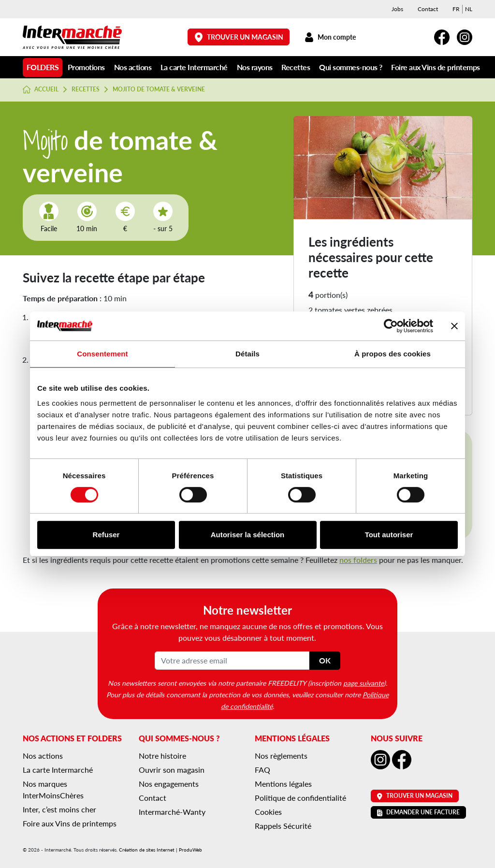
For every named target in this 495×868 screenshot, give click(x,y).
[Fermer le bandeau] (454, 326)
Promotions (86, 67)
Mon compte (330, 37)
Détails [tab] (247, 354)
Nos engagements (169, 784)
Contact (428, 9)
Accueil (41, 89)
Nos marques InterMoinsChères (53, 789)
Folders (43, 67)
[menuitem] (456, 9)
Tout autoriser (389, 535)
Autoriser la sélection (248, 535)
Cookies (268, 812)
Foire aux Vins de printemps (436, 67)
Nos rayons (255, 67)
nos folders (358, 560)
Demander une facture (418, 812)
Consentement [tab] (102, 354)
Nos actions (133, 67)
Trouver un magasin (239, 37)
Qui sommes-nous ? (351, 67)
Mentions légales (283, 784)
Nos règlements (281, 756)
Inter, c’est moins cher (59, 809)
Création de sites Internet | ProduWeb (160, 850)
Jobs (397, 9)
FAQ (262, 770)
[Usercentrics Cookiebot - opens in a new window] (391, 326)
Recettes (296, 67)
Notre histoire (162, 756)
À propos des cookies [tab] (393, 354)
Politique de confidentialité (300, 798)
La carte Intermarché (194, 67)
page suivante (364, 683)
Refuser (106, 535)
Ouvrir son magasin (172, 770)
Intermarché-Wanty (172, 812)
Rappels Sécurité (283, 826)
